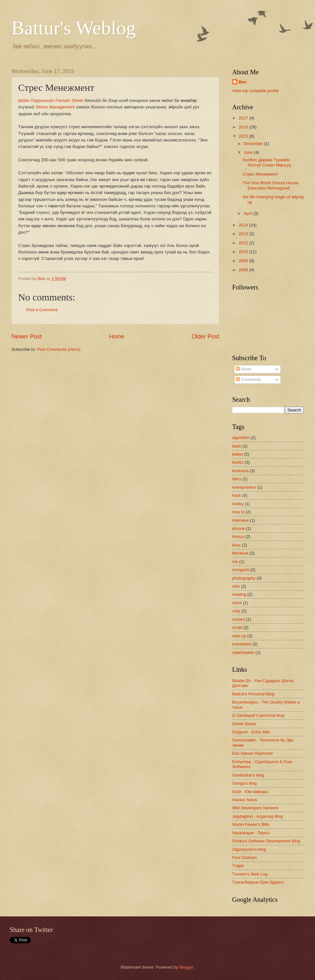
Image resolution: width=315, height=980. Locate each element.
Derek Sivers (244, 724)
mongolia (241, 570)
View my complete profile (255, 91)
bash (237, 446)
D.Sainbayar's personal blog (258, 715)
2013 (244, 234)
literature (240, 553)
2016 (244, 127)
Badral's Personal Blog (253, 694)
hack (237, 495)
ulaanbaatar (243, 652)
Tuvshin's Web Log (250, 874)
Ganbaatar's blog (248, 775)
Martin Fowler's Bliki (251, 824)
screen (239, 619)
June (249, 152)
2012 (244, 243)
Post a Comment (42, 310)
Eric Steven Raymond (252, 753)
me (235, 562)
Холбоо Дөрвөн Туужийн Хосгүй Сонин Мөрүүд (267, 162)
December (254, 144)
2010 (244, 252)
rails (236, 586)
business (240, 471)
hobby (238, 504)
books (238, 462)
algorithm (241, 438)
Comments (248, 380)
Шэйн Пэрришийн (36, 100)
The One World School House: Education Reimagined (271, 185)
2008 (244, 270)
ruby (236, 611)
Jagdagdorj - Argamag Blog (258, 816)
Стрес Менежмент (260, 174)
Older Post (205, 337)
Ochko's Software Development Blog (266, 841)
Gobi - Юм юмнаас (250, 792)
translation (242, 644)
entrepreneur (244, 487)
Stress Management (55, 107)
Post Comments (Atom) (59, 349)
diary (237, 479)
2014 (244, 225)
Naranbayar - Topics (251, 833)
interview (240, 520)
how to (238, 512)
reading (239, 594)
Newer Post (26, 337)
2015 (244, 136)
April (248, 213)
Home (117, 337)
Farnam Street (69, 100)
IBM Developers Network (255, 808)
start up (239, 636)
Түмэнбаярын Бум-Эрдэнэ (258, 882)
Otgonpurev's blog (249, 849)
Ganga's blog (244, 783)
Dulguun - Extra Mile (251, 732)
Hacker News (245, 800)
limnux (238, 537)
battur (238, 454)
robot (237, 603)
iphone (239, 528)
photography (244, 578)
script (237, 627)
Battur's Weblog (74, 28)
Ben (243, 82)
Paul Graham (245, 857)
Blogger (186, 967)
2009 (244, 261)
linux (236, 545)
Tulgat (238, 866)
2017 (244, 118)
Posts (244, 369)
